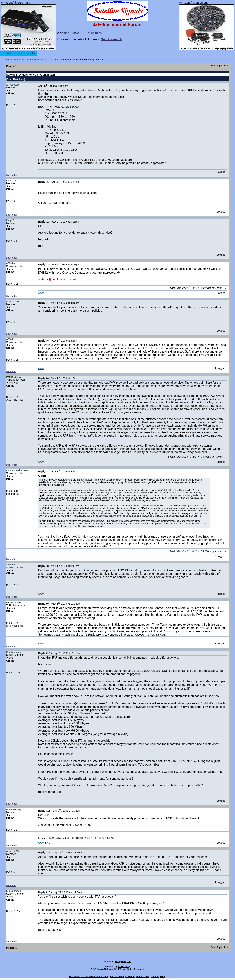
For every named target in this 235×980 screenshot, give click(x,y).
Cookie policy (158, 977)
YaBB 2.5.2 (124, 967)
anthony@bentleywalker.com (57, 279)
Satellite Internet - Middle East (44, 60)
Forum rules (94, 33)
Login (19, 53)
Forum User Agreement (122, 977)
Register (31, 53)
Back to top (12, 175)
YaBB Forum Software (102, 969)
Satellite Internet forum (17, 60)
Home (9, 53)
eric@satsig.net (123, 961)
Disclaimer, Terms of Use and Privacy (89, 977)
